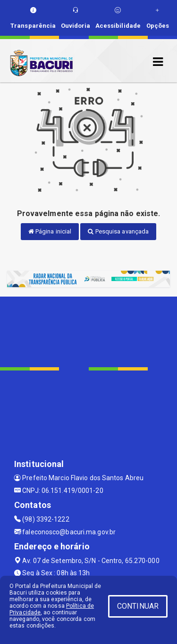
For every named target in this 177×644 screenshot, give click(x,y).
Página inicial (50, 231)
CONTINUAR (138, 606)
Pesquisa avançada (118, 231)
